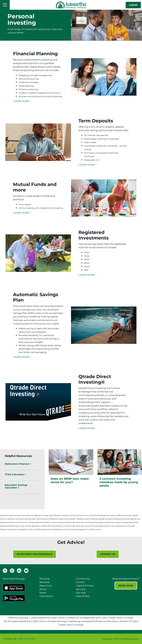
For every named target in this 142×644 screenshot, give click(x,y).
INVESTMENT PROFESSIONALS (35, 554)
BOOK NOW (126, 586)
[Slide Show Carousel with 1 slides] (71, 557)
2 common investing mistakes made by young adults (119, 482)
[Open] (5, 5)
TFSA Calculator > (15, 474)
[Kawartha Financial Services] (71, 5)
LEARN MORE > (22, 101)
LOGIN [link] (133, 5)
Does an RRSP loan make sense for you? (70, 480)
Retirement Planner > (18, 464)
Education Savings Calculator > (16, 486)
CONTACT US (108, 554)
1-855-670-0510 (26, 639)
